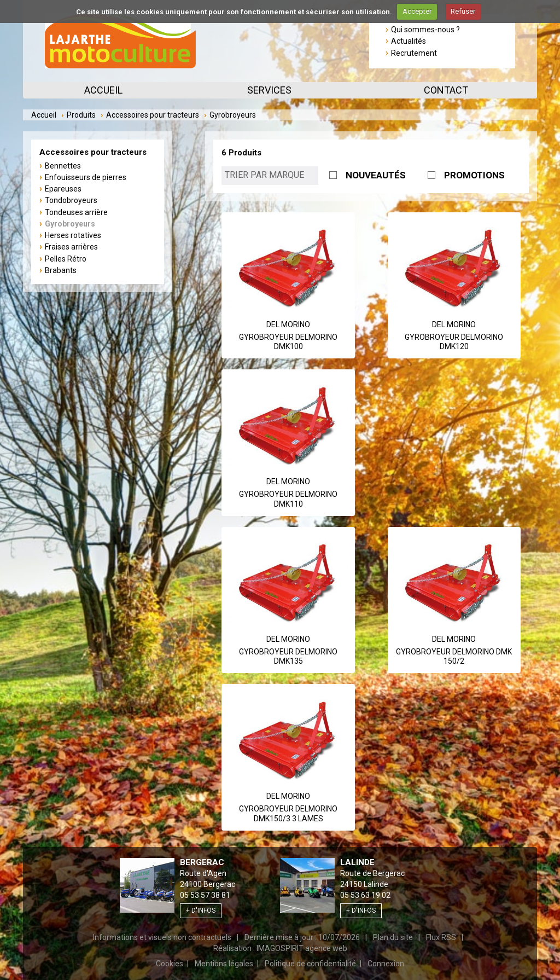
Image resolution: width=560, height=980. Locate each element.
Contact (446, 90)
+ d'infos (201, 911)
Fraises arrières (71, 247)
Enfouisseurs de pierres (86, 177)
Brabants (61, 270)
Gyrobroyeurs (70, 224)
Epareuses (63, 189)
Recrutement (414, 53)
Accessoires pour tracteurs (153, 115)
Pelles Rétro (66, 259)
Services (269, 90)
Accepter (417, 11)
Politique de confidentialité (310, 964)
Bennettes (63, 166)
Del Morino (288, 324)
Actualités (409, 41)
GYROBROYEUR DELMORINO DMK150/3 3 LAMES (288, 814)
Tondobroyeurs (71, 200)
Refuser (463, 11)
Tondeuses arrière (76, 212)
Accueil (103, 90)
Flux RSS (441, 937)
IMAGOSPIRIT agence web (302, 948)
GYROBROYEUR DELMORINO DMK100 (288, 342)
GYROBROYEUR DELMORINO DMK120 (454, 342)
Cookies (170, 964)
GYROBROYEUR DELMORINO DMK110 (288, 499)
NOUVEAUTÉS (376, 175)
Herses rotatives (73, 235)
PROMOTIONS (474, 175)
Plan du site (393, 937)
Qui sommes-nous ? (425, 30)
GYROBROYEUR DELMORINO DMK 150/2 (454, 657)
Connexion (386, 964)
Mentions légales (224, 964)
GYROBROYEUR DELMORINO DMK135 (288, 657)
